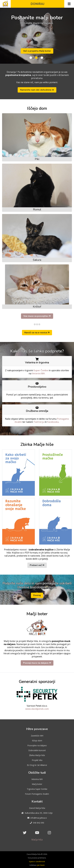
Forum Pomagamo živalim (37, 794)
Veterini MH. (39, 373)
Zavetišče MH (37, 736)
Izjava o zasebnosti (37, 861)
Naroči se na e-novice (37, 333)
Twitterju (39, 422)
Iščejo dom (37, 741)
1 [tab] (31, 58)
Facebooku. (53, 422)
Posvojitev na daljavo (37, 745)
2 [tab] (36, 58)
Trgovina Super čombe (37, 789)
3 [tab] (42, 58)
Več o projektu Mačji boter (37, 51)
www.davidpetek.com (37, 709)
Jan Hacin (41, 865)
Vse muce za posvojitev (37, 316)
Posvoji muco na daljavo (37, 663)
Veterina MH (37, 779)
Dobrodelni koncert (37, 750)
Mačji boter (37, 784)
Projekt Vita (37, 760)
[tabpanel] (37, 36)
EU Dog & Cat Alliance (37, 765)
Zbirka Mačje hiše (37, 755)
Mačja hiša (37, 840)
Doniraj (37, 4)
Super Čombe (41, 370)
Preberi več (37, 565)
